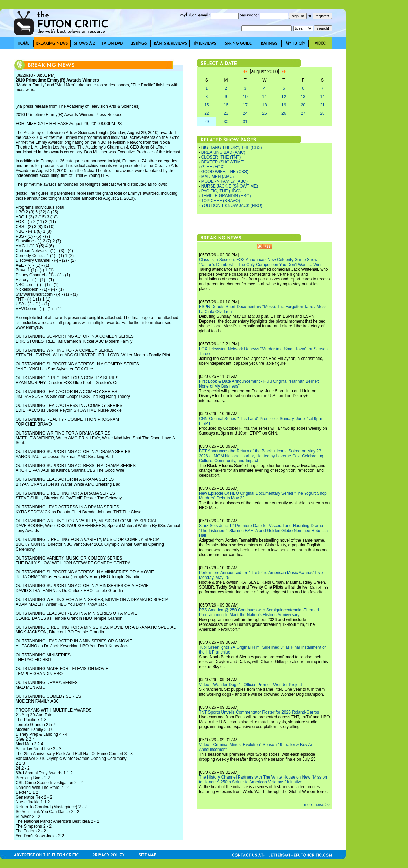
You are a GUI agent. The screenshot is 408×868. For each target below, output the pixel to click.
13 (303, 97)
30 (226, 122)
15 (207, 105)
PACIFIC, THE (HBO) (221, 191)
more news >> (317, 805)
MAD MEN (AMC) (218, 177)
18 (264, 105)
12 (284, 97)
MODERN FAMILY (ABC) (224, 181)
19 (284, 105)
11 (264, 97)
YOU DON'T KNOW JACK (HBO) (231, 206)
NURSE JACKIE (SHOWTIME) (230, 186)
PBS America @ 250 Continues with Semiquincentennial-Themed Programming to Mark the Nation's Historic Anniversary (259, 612)
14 (322, 97)
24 (245, 113)
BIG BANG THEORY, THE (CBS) (232, 147)
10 (245, 97)
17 (245, 105)
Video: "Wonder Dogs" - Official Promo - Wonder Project (250, 685)
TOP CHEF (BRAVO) (220, 201)
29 (207, 122)
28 (322, 113)
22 (207, 113)
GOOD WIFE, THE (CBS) (225, 172)
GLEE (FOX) (213, 167)
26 (284, 113)
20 (303, 105)
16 (226, 105)
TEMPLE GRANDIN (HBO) (226, 196)
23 (226, 113)
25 (264, 113)
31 (245, 122)
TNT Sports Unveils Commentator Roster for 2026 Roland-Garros (259, 712)
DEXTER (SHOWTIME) (223, 162)
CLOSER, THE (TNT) (221, 157)
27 (303, 113)
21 (322, 105)
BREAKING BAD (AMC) (223, 152)
